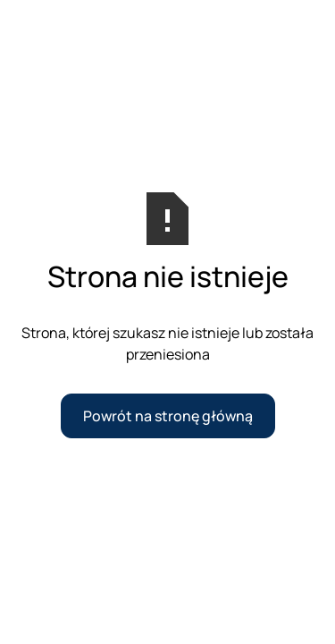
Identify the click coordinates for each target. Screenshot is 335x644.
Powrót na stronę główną (168, 416)
